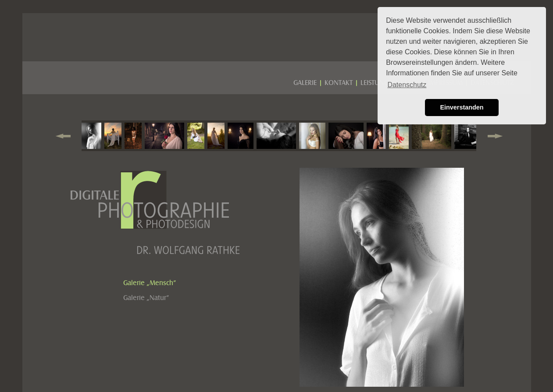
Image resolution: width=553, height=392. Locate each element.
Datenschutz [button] (407, 85)
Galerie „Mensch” (150, 283)
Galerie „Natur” (146, 298)
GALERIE (305, 83)
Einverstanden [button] (462, 107)
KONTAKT (339, 83)
